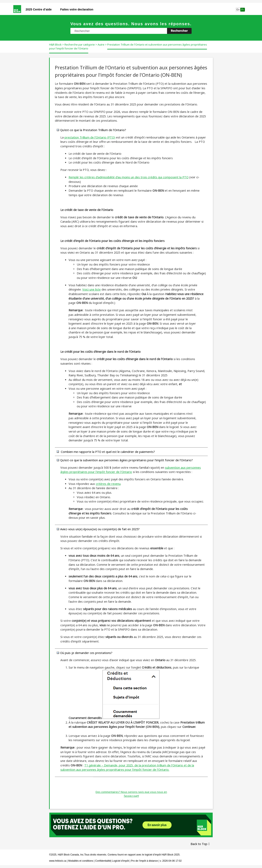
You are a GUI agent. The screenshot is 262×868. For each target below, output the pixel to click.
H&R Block (55, 45)
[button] (179, 31)
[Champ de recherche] (131, 31)
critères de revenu (108, 484)
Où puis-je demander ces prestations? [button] (85, 653)
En (238, 10)
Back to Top (199, 844)
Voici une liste (91, 289)
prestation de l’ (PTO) (90, 137)
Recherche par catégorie (80, 45)
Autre (101, 45)
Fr (243, 10)
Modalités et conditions (81, 861)
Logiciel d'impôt (121, 861)
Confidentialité (103, 861)
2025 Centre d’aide (39, 9)
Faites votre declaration (77, 9)
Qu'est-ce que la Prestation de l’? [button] (91, 130)
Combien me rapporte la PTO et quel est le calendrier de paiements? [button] (106, 452)
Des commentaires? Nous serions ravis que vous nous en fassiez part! (131, 794)
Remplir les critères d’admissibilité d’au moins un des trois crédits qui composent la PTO (129, 177)
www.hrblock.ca (58, 861)
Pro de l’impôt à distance (144, 861)
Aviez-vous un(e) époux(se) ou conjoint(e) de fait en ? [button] (98, 529)
